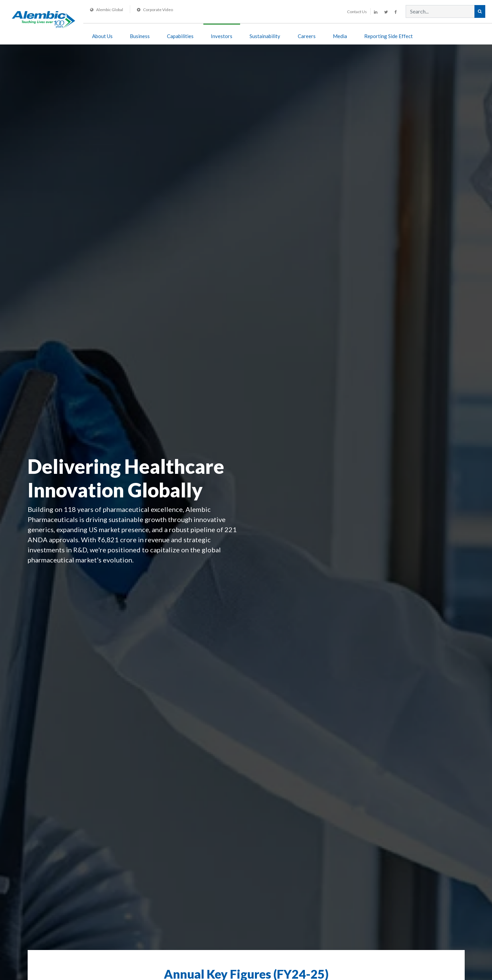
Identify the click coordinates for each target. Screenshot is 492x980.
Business (140, 36)
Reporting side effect (388, 36)
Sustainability (265, 36)
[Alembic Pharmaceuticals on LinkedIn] (376, 12)
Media (340, 36)
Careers (307, 36)
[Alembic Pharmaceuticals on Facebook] (396, 12)
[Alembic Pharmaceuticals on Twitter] (386, 12)
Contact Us (357, 12)
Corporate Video (155, 10)
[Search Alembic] (480, 11)
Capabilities (180, 36)
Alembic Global (107, 10)
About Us (102, 36)
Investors (222, 36)
